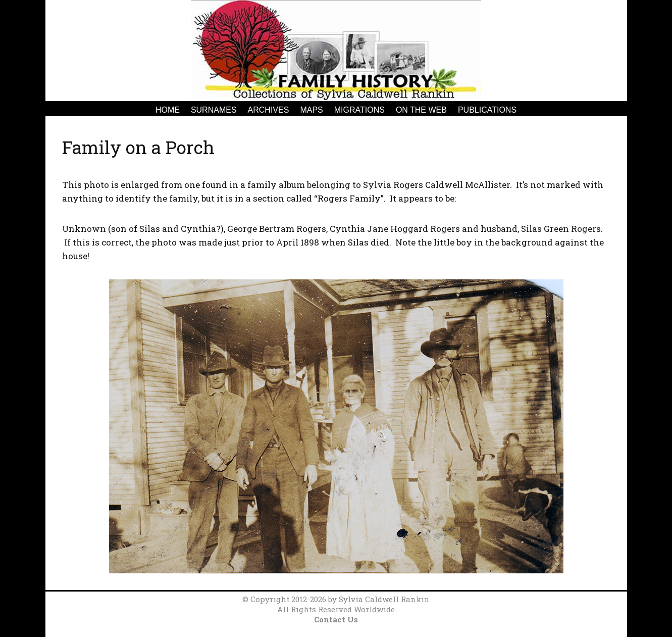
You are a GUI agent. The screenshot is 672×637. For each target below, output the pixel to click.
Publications (487, 110)
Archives (269, 110)
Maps (311, 110)
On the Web (421, 110)
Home (168, 110)
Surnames (214, 110)
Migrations (359, 110)
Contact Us (336, 619)
